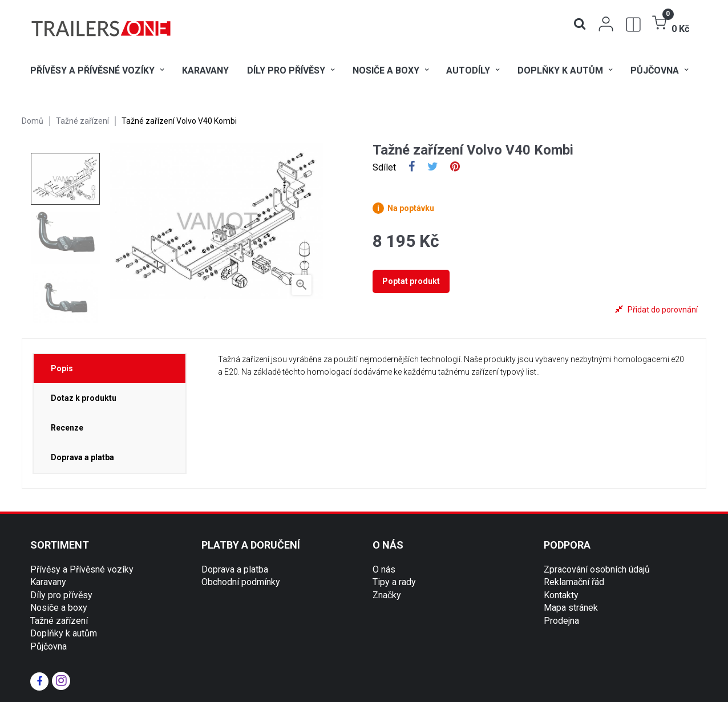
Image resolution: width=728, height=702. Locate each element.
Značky (387, 595)
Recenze (67, 428)
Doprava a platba (235, 569)
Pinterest (455, 168)
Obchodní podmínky (241, 582)
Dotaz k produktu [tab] (84, 398)
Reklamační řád (574, 582)
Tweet (433, 168)
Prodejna (561, 621)
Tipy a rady (394, 582)
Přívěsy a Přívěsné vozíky (82, 569)
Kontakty (561, 595)
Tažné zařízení (59, 621)
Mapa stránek (571, 608)
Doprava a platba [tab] (82, 457)
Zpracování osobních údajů (597, 569)
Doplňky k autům (64, 633)
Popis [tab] (62, 368)
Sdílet (412, 168)
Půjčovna (48, 646)
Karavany (48, 582)
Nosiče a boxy (59, 608)
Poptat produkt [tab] (411, 281)
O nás (384, 569)
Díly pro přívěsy (61, 595)
